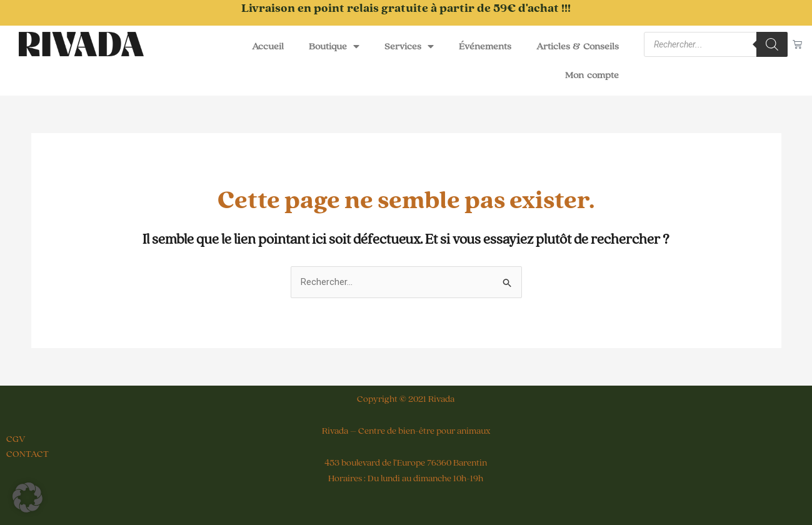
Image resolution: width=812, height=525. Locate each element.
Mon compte (592, 75)
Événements (485, 46)
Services (409, 46)
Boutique (334, 46)
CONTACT (28, 454)
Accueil (268, 46)
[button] (28, 497)
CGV (16, 439)
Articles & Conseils (578, 46)
